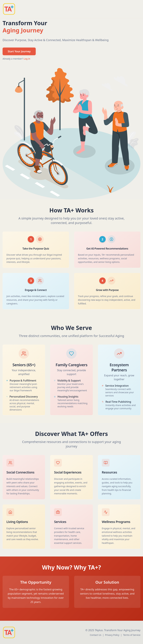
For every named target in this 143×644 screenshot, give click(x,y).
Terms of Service (132, 635)
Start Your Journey (19, 51)
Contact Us (95, 635)
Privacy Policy (112, 635)
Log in (27, 59)
